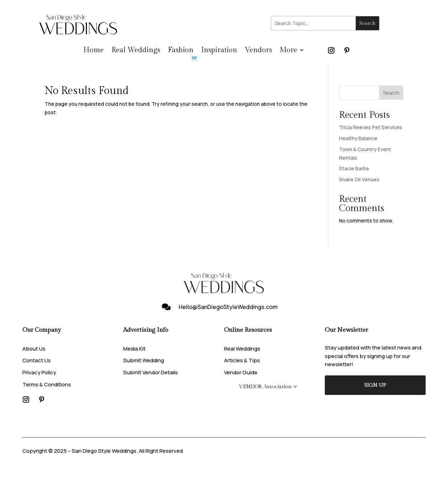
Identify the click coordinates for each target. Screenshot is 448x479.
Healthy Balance (358, 138)
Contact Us (37, 360)
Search (391, 93)
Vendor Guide (241, 372)
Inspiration (219, 51)
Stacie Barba (354, 168)
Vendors (258, 51)
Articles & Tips (242, 360)
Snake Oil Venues (359, 179)
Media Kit (134, 349)
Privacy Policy (39, 372)
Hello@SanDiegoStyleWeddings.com (228, 307)
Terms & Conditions (47, 384)
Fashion (181, 51)
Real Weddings (136, 51)
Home (94, 51)
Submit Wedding (144, 360)
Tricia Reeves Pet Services (371, 127)
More (288, 51)
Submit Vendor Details (151, 372)
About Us (34, 349)
